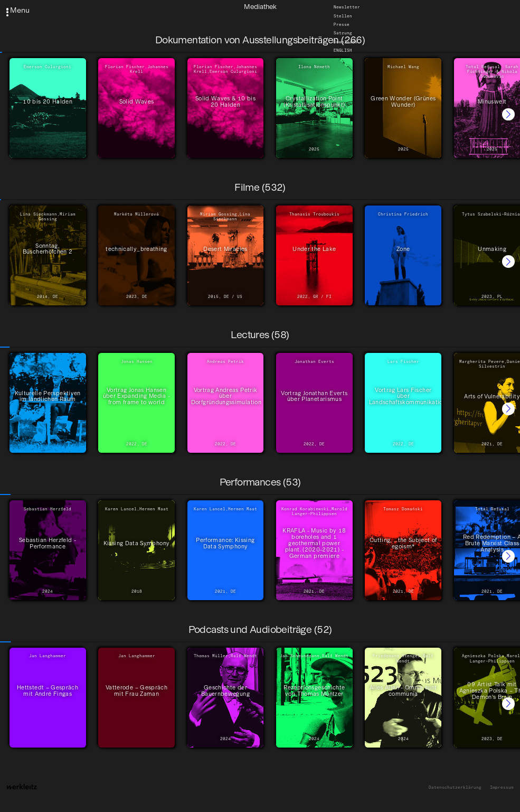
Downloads (346, 41)
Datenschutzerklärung (455, 787)
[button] (508, 115)
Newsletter (347, 7)
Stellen (343, 16)
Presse (342, 25)
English (343, 50)
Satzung (343, 33)
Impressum (502, 787)
